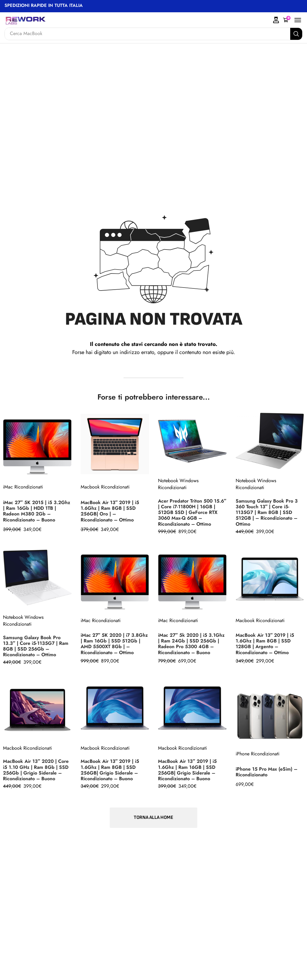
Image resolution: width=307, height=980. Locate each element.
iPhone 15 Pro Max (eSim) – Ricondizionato (267, 772)
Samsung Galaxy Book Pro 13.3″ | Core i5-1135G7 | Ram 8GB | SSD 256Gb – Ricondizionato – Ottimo (36, 646)
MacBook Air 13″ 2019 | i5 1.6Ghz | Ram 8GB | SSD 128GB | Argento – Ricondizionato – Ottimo (265, 644)
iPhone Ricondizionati (258, 754)
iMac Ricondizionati (23, 487)
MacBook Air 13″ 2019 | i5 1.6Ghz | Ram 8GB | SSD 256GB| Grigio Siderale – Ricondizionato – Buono (110, 770)
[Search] (296, 34)
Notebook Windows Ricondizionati (178, 484)
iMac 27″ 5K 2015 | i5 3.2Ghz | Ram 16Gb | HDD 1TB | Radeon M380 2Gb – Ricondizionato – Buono (37, 511)
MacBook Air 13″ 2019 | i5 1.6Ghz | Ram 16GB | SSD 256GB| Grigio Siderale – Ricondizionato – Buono (187, 770)
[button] (287, 20)
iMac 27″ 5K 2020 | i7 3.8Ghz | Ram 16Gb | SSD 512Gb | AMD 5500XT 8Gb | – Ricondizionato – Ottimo (114, 644)
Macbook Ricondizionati (105, 487)
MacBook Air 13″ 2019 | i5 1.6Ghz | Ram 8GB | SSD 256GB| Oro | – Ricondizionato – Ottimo (110, 511)
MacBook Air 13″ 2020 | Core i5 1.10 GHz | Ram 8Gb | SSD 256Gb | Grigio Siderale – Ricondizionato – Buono (36, 770)
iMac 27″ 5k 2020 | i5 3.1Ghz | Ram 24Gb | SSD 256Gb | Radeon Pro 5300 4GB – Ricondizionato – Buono (191, 644)
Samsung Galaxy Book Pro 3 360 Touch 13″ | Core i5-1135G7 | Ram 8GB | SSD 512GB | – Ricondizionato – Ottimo (267, 512)
